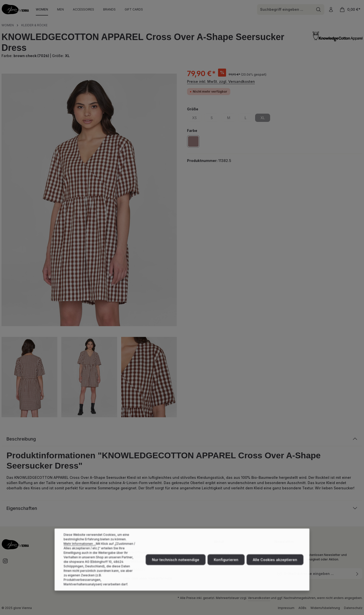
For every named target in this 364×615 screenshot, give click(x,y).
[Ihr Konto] (331, 9)
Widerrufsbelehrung (325, 608)
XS (197, 119)
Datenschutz (353, 608)
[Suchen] (319, 10)
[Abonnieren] (357, 574)
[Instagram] (5, 563)
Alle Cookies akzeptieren (275, 569)
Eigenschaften (22, 508)
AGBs (302, 608)
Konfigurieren (226, 569)
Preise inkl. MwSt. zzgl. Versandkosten (221, 81)
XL (265, 119)
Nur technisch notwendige (176, 569)
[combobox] (285, 10)
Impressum (286, 608)
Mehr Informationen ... (80, 553)
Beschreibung (21, 439)
